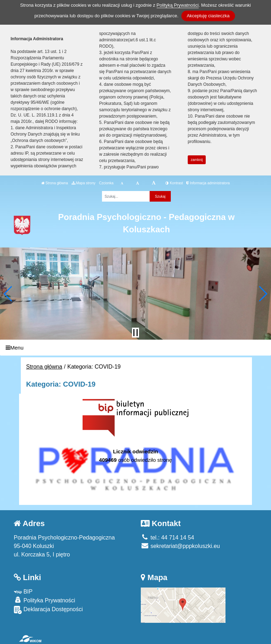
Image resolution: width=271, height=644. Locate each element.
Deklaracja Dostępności (48, 610)
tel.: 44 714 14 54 (167, 538)
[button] (8, 294)
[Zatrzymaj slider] (135, 333)
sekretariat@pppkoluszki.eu (180, 546)
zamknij (197, 160)
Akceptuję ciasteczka (208, 16)
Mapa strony (84, 183)
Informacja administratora (208, 183)
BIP (23, 592)
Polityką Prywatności (178, 5)
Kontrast (174, 183)
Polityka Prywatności (44, 600)
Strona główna (55, 183)
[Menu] (135, 348)
